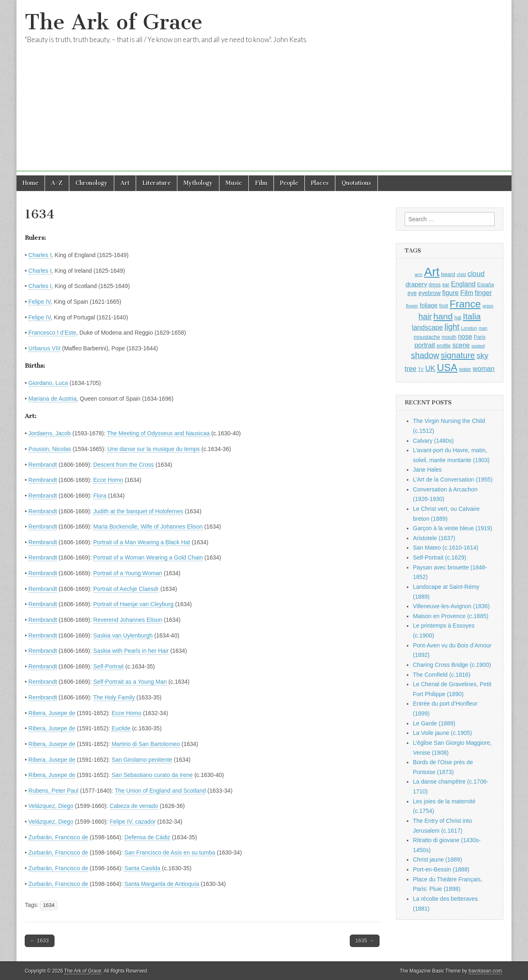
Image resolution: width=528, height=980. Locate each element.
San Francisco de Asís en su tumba (170, 852)
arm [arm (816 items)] (418, 274)
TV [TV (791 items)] (421, 369)
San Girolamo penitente (142, 760)
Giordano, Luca (48, 383)
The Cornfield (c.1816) (442, 675)
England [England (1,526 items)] (463, 284)
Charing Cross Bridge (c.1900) (452, 665)
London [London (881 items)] (469, 328)
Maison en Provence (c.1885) (451, 616)
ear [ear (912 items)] (446, 285)
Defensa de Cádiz (147, 837)
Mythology (198, 183)
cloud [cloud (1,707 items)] (476, 274)
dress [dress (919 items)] (435, 285)
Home (31, 183)
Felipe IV (40, 302)
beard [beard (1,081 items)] (448, 274)
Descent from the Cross (124, 465)
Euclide (121, 728)
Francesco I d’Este (52, 333)
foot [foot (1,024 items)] (444, 306)
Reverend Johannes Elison (128, 620)
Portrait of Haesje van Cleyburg (133, 604)
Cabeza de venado (134, 806)
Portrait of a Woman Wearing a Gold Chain (148, 557)
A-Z (57, 183)
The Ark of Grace (114, 22)
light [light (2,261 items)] (452, 327)
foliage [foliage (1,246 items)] (428, 305)
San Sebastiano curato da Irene (152, 775)
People (289, 183)
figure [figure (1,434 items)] (450, 293)
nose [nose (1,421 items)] (465, 337)
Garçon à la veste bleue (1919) (453, 528)
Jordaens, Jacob (50, 433)
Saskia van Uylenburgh (123, 635)
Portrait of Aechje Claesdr (126, 589)
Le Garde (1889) (434, 723)
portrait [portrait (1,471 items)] (425, 345)
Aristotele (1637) (434, 538)
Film (261, 183)
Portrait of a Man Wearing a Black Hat (142, 542)
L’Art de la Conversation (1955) (453, 479)
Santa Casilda (142, 868)
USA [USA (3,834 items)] (447, 367)
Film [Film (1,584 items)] (467, 293)
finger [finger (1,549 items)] (483, 293)
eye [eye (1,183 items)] (412, 293)
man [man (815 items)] (483, 328)
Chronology (92, 183)
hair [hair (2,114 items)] (425, 317)
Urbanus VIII (45, 348)
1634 (49, 905)
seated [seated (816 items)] (478, 346)
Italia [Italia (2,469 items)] (472, 316)
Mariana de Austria (53, 399)
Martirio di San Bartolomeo (146, 744)
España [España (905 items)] (486, 285)
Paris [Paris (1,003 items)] (480, 337)
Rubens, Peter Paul (53, 791)
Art (125, 183)
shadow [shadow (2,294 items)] (425, 355)
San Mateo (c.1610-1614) (446, 548)
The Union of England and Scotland (160, 791)
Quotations (356, 183)
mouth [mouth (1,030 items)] (449, 337)
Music (234, 183)
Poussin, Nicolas (50, 449)
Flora (100, 496)
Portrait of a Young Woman (128, 573)
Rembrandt (43, 465)
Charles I (40, 255)
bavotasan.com (485, 971)
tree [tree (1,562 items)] (410, 368)
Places (320, 183)
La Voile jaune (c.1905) (442, 733)
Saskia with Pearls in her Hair (131, 651)
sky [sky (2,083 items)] (482, 355)
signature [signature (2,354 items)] (458, 355)
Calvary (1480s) (433, 441)
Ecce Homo (108, 480)
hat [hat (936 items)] (458, 318)
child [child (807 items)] (461, 274)
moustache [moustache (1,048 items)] (427, 337)
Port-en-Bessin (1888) (441, 869)
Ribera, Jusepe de (52, 713)
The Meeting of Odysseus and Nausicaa (158, 433)
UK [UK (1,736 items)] (430, 368)
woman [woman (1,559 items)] (484, 368)
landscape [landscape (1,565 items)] (428, 327)
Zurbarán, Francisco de (58, 837)
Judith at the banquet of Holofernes (138, 511)
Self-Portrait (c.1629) (440, 557)
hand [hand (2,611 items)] (443, 316)
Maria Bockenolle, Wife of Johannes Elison (148, 527)
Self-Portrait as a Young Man (130, 682)
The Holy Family (114, 697)
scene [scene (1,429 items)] (461, 345)
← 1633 (40, 941)
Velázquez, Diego (51, 806)
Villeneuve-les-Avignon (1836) (451, 606)
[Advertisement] (264, 113)
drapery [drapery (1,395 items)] (416, 284)
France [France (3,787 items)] (465, 304)
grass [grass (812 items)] (488, 306)
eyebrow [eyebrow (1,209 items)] (429, 293)
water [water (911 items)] (465, 369)
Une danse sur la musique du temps (153, 449)
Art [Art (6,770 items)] (432, 272)
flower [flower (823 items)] (412, 306)
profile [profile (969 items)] (444, 346)
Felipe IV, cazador (133, 822)
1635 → (365, 941)
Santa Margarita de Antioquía (161, 884)
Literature (157, 183)
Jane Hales (427, 470)
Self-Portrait (108, 666)
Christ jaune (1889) (437, 860)
